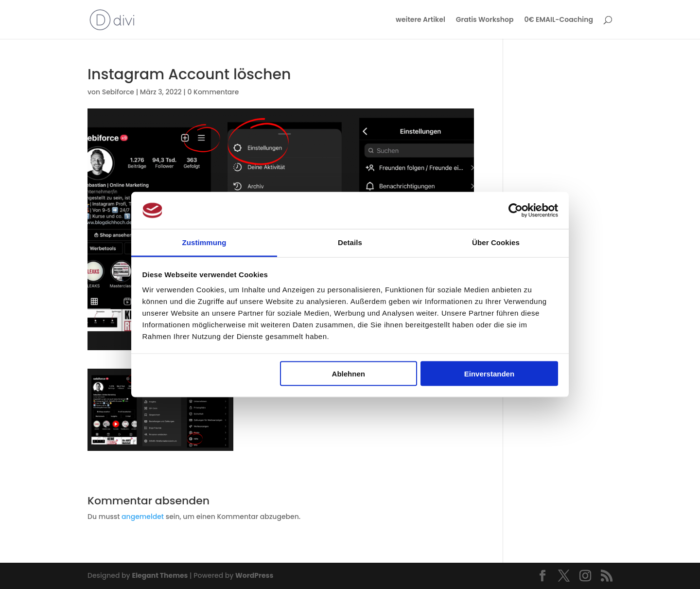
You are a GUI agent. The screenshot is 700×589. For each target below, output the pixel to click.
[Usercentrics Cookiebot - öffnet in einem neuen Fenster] (516, 210)
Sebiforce (118, 92)
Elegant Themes (160, 575)
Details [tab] (350, 242)
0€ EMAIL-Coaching (559, 20)
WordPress (254, 575)
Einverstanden (489, 373)
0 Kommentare (213, 92)
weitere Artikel (420, 20)
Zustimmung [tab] (204, 242)
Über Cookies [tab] (496, 242)
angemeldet (143, 517)
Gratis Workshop (485, 20)
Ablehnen (349, 373)
